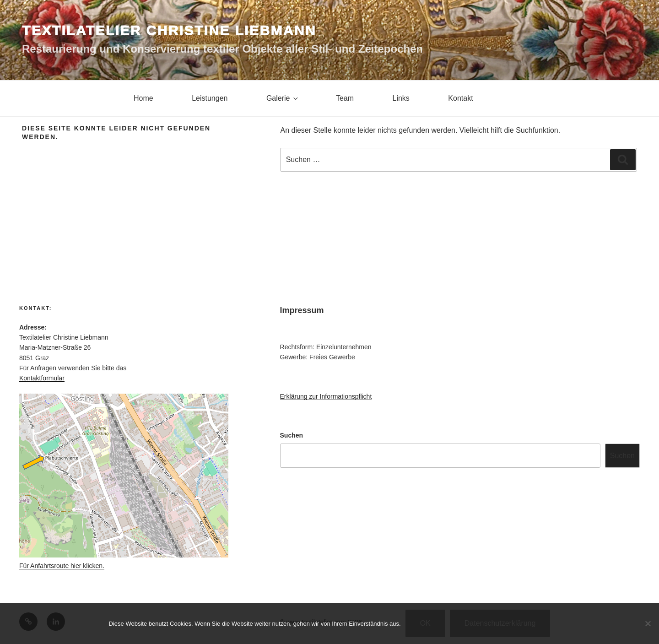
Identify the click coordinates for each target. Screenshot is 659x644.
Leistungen (210, 98)
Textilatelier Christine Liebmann (169, 30)
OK (425, 623)
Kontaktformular (42, 378)
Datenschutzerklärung (500, 623)
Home (143, 98)
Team (345, 98)
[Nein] (648, 623)
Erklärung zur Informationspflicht (326, 396)
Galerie (283, 98)
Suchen (292, 435)
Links (401, 98)
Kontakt (460, 98)
